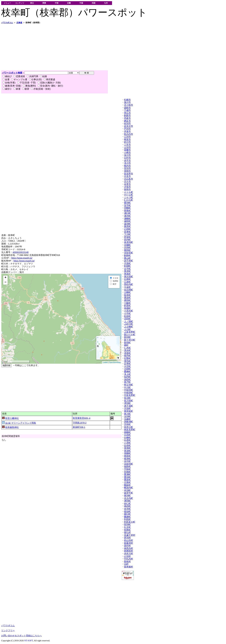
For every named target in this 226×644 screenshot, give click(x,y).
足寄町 (127, 364)
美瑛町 (127, 448)
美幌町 (127, 453)
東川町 (127, 414)
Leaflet (105, 362)
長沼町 (127, 398)
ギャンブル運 (19, 79)
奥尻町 (127, 226)
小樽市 (127, 153)
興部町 (127, 250)
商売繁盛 (49, 79)
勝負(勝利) (29, 86)
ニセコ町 (129, 197)
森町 (126, 345)
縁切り (7, 89)
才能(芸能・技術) (41, 89)
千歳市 (127, 110)
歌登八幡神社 (12, 418)
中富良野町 (130, 395)
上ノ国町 (129, 321)
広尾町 (127, 279)
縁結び (7, 76)
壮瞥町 (127, 358)
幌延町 (127, 485)
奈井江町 (129, 427)
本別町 (127, 490)
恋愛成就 (19, 76)
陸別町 (127, 524)
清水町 (127, 350)
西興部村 (129, 551)
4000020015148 (21, 252)
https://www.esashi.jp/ (22, 258)
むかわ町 (129, 200)
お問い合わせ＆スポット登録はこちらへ (21, 636)
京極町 (127, 245)
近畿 (69, 3)
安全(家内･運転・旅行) (50, 86)
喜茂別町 (129, 242)
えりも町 (129, 192)
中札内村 (129, 559)
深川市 (127, 155)
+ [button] (5, 278)
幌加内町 (129, 488)
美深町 (127, 451)
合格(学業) (9, 83)
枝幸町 (127, 295)
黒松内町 (129, 284)
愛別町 (127, 203)
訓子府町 (129, 261)
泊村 (126, 564)
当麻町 (127, 419)
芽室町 (127, 237)
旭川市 (127, 102)
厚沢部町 (129, 277)
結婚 (43, 76)
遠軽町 (127, 221)
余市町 (127, 509)
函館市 (127, 108)
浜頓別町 (129, 464)
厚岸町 (127, 271)
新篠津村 (129, 543)
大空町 (127, 366)
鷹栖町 (127, 371)
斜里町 (127, 306)
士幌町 (127, 292)
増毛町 (127, 361)
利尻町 (127, 519)
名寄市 (127, 184)
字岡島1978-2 (80, 423)
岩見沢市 (129, 126)
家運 (17, 89)
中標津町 (129, 393)
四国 (94, 3)
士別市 (127, 147)
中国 (81, 3)
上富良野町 (130, 332)
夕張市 (127, 187)
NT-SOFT (29, 641)
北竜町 (127, 482)
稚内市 (127, 166)
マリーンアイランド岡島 (21, 423)
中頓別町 (129, 390)
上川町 (127, 329)
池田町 (127, 379)
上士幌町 (129, 327)
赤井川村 (129, 554)
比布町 (127, 445)
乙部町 (127, 229)
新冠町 (127, 337)
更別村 (127, 538)
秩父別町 (129, 385)
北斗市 (127, 181)
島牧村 (127, 562)
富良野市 (129, 174)
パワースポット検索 (12, 73)
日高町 (127, 435)
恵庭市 (127, 118)
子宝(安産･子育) (27, 83)
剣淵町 (127, 266)
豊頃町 (127, 477)
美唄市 (127, 171)
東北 (32, 3)
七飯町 (127, 303)
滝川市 (127, 163)
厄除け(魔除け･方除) (49, 83)
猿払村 (127, 532)
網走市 (127, 121)
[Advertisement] (91, 47)
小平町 (127, 313)
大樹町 (127, 369)
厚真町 (127, 274)
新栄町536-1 (79, 427)
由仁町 (127, 503)
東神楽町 (129, 411)
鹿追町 (127, 298)
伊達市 (127, 131)
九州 (106, 3)
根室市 (127, 139)
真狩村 (127, 546)
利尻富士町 (130, 522)
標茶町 (127, 456)
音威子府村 (130, 535)
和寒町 (127, 530)
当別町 (127, 416)
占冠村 (127, 556)
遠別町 (127, 224)
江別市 (127, 137)
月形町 (127, 263)
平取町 (127, 469)
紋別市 (127, 123)
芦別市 (127, 129)
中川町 (127, 387)
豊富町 (127, 480)
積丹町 (127, 356)
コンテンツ (20, 3)
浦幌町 (127, 219)
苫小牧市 (129, 105)
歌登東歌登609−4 (82, 418)
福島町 (127, 466)
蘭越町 (127, 517)
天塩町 (127, 408)
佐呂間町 (129, 290)
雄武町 (127, 506)
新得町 (127, 343)
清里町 (127, 353)
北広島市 (129, 179)
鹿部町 (127, 300)
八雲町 (127, 443)
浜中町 (127, 461)
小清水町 (129, 311)
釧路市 (127, 115)
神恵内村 (129, 548)
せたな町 (129, 195)
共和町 (127, 247)
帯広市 (127, 113)
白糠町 (127, 437)
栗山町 (127, 258)
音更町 (127, 232)
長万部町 (129, 401)
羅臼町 (127, 514)
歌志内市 (129, 134)
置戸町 (127, 382)
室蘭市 (127, 150)
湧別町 (127, 501)
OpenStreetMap (115, 362)
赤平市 (127, 160)
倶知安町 (129, 253)
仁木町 (127, 348)
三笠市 (127, 145)
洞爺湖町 (129, 422)
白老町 (127, 440)
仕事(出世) (35, 79)
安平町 (127, 205)
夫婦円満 (32, 76)
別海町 (127, 472)
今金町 (127, 287)
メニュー (7, 3)
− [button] (5, 282)
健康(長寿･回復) (12, 86)
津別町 (127, 403)
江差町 (127, 282)
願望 (26, 89)
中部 (57, 3)
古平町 (127, 269)
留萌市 (127, 189)
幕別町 (127, 496)
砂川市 (127, 142)
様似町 (127, 511)
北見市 (127, 176)
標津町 (127, 459)
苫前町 (127, 424)
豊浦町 (127, 474)
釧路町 (127, 255)
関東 (44, 3)
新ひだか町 (130, 335)
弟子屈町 (129, 406)
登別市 (127, 168)
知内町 (127, 377)
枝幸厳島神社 (12, 427)
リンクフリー (8, 631)
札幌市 (127, 100)
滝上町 (127, 374)
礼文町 (127, 527)
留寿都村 (129, 567)
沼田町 (127, 319)
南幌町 (127, 432)
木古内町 (129, 498)
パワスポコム (8, 626)
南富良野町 (130, 430)
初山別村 (129, 540)
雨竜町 (127, 211)
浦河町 (127, 216)
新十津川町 (130, 340)
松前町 (127, 316)
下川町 (127, 234)
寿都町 (127, 308)
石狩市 (127, 158)
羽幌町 (127, 208)
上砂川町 (129, 324)
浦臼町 (127, 213)
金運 (6, 79)
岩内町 (127, 240)
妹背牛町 (129, 493)
